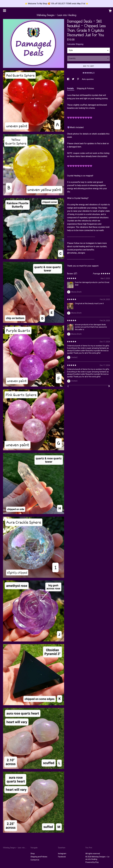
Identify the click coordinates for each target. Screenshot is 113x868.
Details (71, 88)
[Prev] (68, 387)
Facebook (62, 857)
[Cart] (110, 11)
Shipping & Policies (85, 88)
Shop (33, 854)
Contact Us (35, 860)
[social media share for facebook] (68, 79)
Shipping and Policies (39, 857)
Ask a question (88, 79)
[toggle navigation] (5, 11)
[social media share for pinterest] (78, 79)
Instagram (62, 854)
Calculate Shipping (75, 44)
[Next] (109, 386)
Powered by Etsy (92, 862)
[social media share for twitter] (73, 79)
